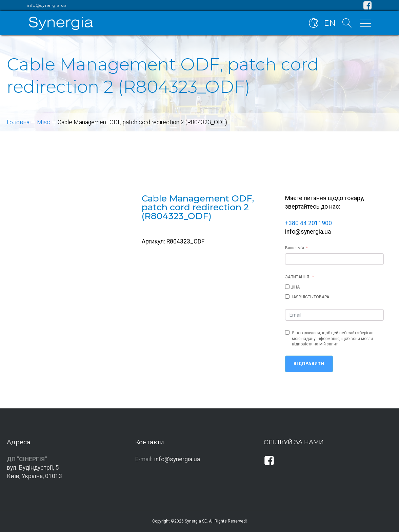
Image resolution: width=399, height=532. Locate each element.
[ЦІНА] (287, 287)
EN (330, 23)
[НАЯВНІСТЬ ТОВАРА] (287, 296)
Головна (18, 122)
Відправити (309, 364)
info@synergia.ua (47, 5)
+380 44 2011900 (308, 223)
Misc (44, 122)
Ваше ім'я (295, 248)
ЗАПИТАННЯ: (298, 277)
